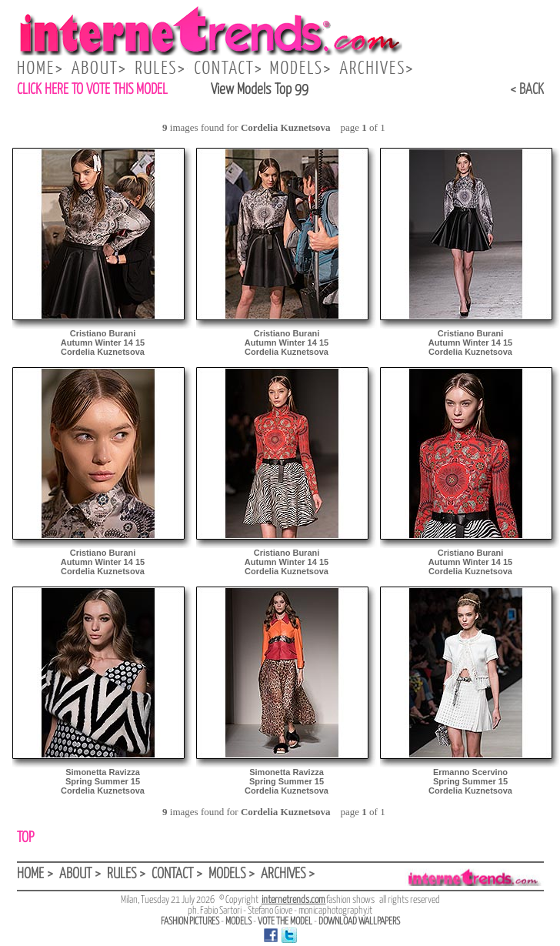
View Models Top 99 (260, 90)
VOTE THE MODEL (285, 922)
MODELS (238, 922)
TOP (25, 838)
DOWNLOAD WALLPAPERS (359, 922)
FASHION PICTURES (190, 922)
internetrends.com (294, 900)
